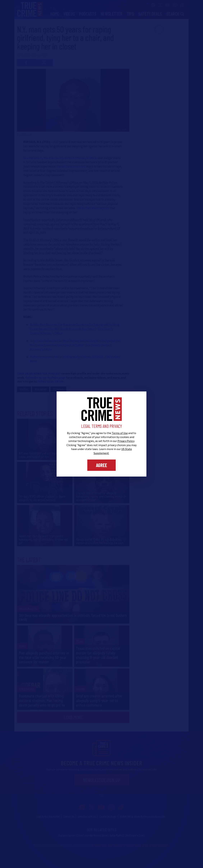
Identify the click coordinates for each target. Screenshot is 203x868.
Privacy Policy (126, 441)
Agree (101, 465)
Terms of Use (120, 433)
